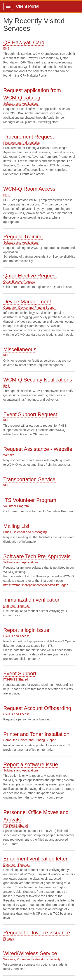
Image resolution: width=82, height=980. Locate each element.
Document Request (16, 606)
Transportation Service (29, 479)
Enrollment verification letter (35, 859)
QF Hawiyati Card (24, 42)
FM (5, 355)
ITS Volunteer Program (30, 500)
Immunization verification (32, 600)
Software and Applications (21, 104)
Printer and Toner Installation (36, 734)
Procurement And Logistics (22, 143)
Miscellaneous (20, 349)
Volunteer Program (16, 506)
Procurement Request (29, 137)
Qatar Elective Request (30, 276)
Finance (9, 939)
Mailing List (16, 526)
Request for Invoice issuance (37, 933)
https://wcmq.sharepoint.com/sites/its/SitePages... (37, 585)
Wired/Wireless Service (30, 953)
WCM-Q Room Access (29, 189)
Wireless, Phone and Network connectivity (32, 959)
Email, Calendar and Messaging (25, 532)
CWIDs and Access (16, 636)
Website (9, 455)
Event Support (20, 673)
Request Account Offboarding (37, 708)
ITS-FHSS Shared (16, 679)
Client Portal (28, 6)
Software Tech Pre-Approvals (37, 556)
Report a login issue (26, 630)
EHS (6, 48)
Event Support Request (30, 414)
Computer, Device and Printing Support (30, 308)
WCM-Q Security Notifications (38, 380)
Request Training (23, 237)
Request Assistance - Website (38, 449)
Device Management (27, 302)
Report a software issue (31, 764)
